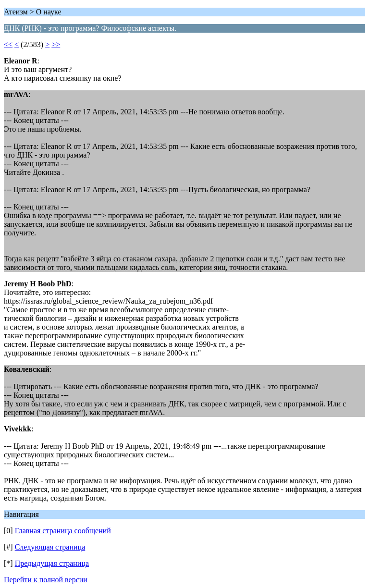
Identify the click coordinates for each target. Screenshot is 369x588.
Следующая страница (50, 547)
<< (8, 44)
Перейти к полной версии (46, 580)
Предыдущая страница (52, 563)
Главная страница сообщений (63, 531)
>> (56, 44)
